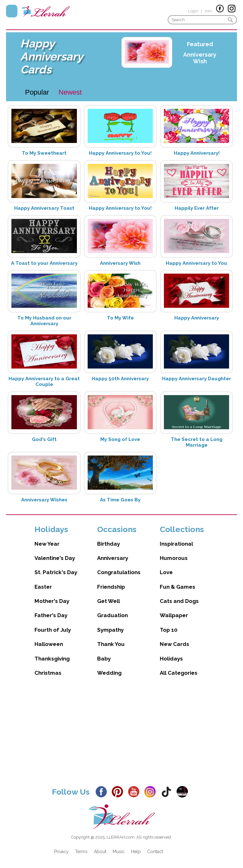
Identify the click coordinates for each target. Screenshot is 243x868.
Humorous (174, 558)
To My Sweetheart (44, 153)
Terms (81, 852)
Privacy (61, 852)
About (100, 852)
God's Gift (44, 439)
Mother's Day (52, 601)
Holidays (171, 659)
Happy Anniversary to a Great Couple (44, 381)
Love (166, 572)
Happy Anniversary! (197, 153)
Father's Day (51, 615)
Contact (155, 852)
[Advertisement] (121, 736)
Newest (70, 92)
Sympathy (110, 630)
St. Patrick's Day (56, 572)
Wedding (109, 673)
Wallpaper (174, 615)
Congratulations (119, 572)
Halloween (49, 644)
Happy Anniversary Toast (44, 208)
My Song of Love (120, 439)
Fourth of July (53, 630)
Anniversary (113, 558)
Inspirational (176, 544)
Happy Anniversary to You (196, 263)
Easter (43, 587)
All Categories (179, 673)
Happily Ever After (197, 208)
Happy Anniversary (197, 318)
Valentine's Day (55, 558)
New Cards (174, 644)
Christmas (48, 673)
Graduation (112, 615)
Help (136, 852)
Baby (104, 659)
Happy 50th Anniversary (120, 379)
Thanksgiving (52, 659)
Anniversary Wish (200, 58)
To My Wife (120, 318)
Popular (37, 92)
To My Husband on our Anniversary (44, 321)
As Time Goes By (120, 500)
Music (119, 852)
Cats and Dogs (179, 601)
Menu (12, 11)
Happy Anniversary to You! (120, 153)
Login (193, 11)
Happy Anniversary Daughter (196, 379)
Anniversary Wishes (44, 500)
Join (208, 11)
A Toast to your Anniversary (44, 263)
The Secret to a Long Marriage (197, 442)
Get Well (109, 601)
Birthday (109, 544)
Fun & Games (178, 587)
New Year (47, 544)
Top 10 (169, 630)
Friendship (111, 587)
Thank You (111, 644)
